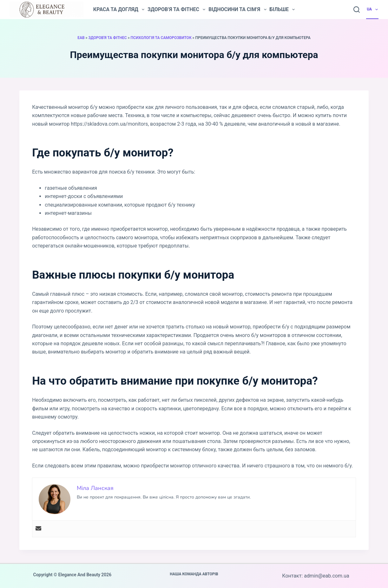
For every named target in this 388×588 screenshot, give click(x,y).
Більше (282, 10)
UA (373, 10)
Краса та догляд (119, 10)
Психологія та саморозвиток (161, 38)
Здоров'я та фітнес (108, 38)
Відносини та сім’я (237, 10)
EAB (81, 38)
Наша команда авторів (194, 574)
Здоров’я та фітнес (176, 10)
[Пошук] (357, 10)
